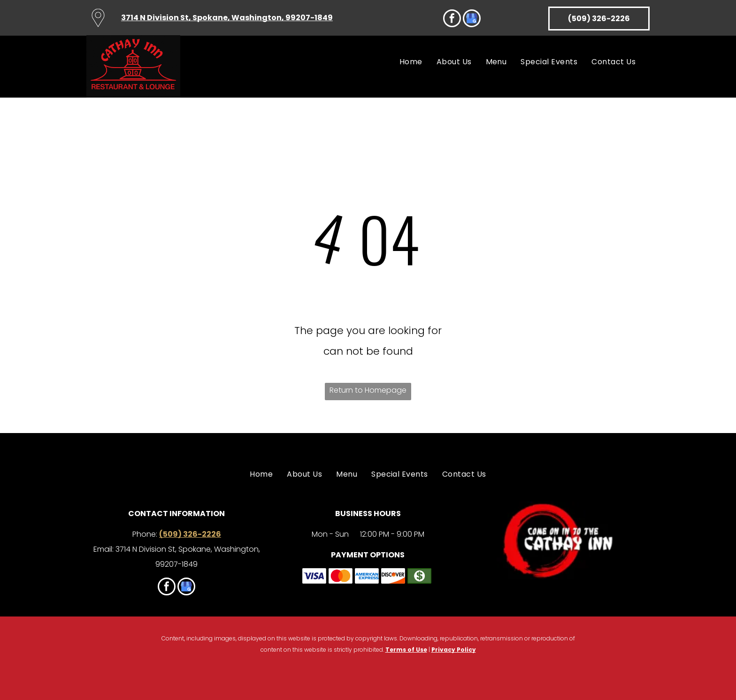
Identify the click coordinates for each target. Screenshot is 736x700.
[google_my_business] (472, 19)
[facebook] (452, 19)
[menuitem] (411, 63)
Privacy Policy (454, 650)
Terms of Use (406, 650)
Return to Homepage (368, 390)
